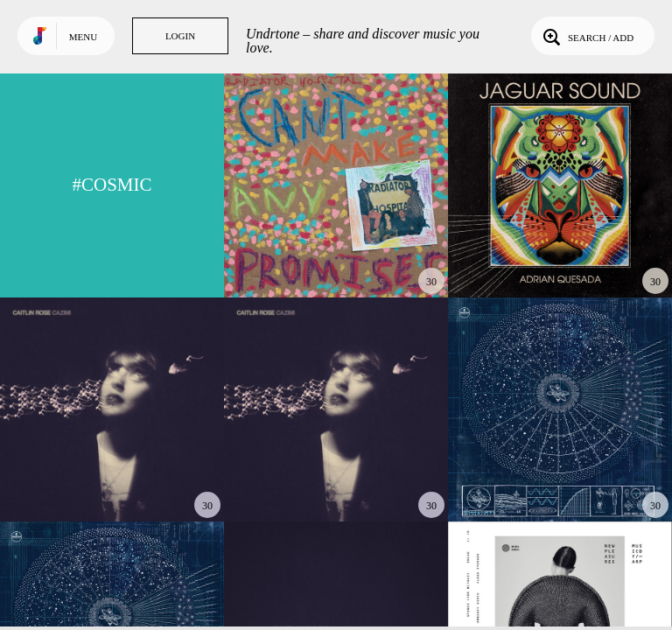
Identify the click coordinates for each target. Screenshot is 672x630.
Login (180, 36)
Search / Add (587, 36)
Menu (83, 37)
